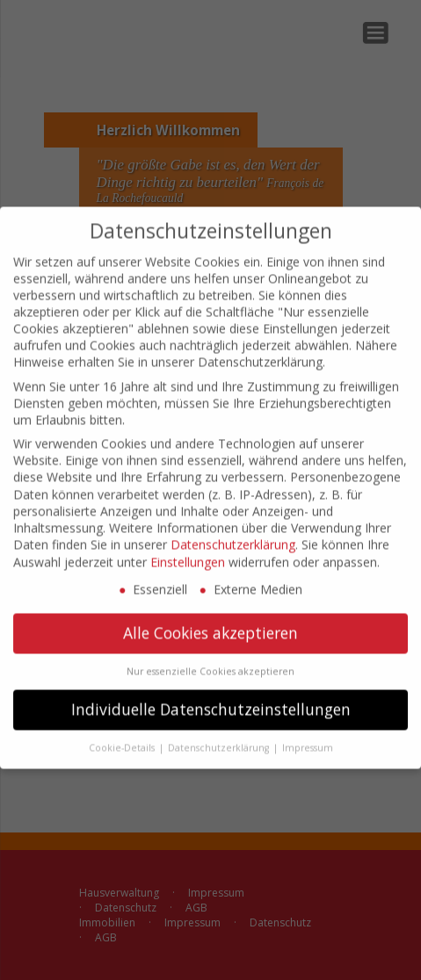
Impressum (308, 736)
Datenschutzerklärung (233, 533)
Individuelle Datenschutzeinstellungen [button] (211, 697)
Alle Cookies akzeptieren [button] (210, 621)
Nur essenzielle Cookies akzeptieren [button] (210, 659)
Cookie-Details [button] (123, 736)
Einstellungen (188, 550)
